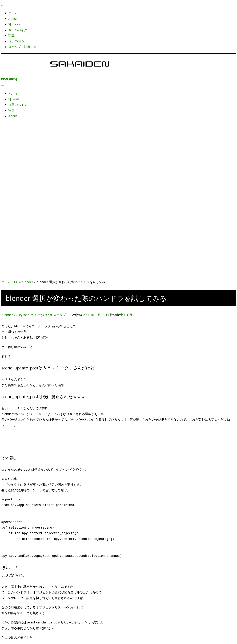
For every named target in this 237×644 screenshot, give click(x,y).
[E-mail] (3, 79)
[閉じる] (3, 5)
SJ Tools (14, 24)
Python (25, 315)
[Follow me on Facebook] (8, 79)
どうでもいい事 (42, 315)
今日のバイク (18, 30)
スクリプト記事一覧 (22, 47)
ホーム (13, 13)
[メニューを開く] (3, 86)
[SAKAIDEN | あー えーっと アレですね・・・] (80, 73)
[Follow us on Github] (14, 79)
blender (27, 282)
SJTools (14, 99)
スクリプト (61, 315)
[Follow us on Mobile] (17, 79)
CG (16, 282)
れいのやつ (16, 41)
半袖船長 (126, 315)
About (13, 19)
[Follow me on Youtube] (11, 79)
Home (13, 93)
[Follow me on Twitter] (6, 79)
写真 (11, 36)
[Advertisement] (119, 164)
